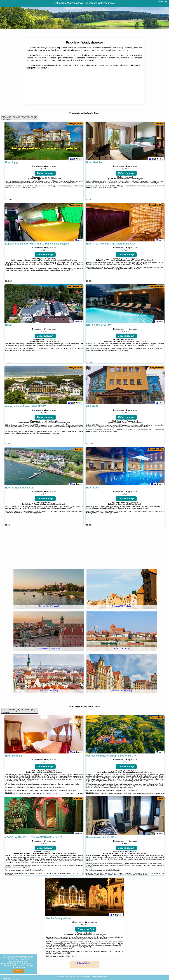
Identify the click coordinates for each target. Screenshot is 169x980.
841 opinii (51, 180)
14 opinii (68, 261)
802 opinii (133, 180)
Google (6, 958)
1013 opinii (136, 343)
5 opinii (138, 855)
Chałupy (159, 124)
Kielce (79, 717)
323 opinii (56, 505)
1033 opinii (66, 855)
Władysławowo (75, 124)
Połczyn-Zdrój (157, 717)
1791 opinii (96, 936)
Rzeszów (78, 798)
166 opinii (49, 343)
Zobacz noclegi (45, 174)
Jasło (160, 798)
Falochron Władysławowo (84, 963)
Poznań (119, 880)
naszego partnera (31, 189)
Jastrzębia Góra (156, 205)
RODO (24, 967)
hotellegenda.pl (163, 1)
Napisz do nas (108, 976)
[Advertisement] (84, 547)
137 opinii (132, 424)
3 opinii (145, 773)
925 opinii (132, 505)
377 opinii (144, 261)
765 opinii (60, 424)
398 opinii (52, 773)
